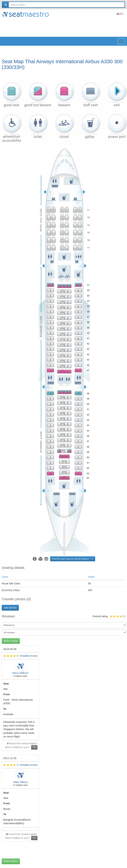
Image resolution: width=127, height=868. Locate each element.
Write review (11, 641)
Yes (34, 747)
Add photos (10, 608)
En (120, 14)
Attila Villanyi (20, 782)
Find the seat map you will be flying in (73, 559)
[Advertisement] (64, 27)
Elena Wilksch (20, 673)
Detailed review (29, 656)
